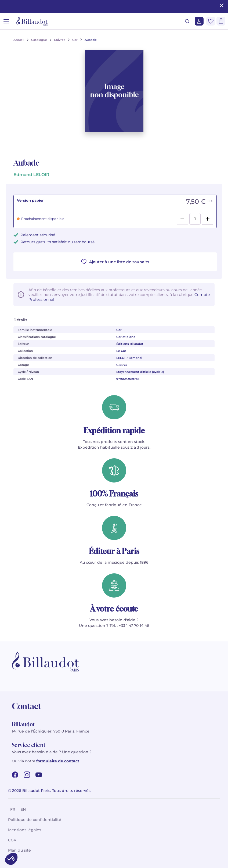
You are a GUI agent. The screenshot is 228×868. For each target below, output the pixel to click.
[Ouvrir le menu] (6, 21)
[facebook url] (15, 775)
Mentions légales (25, 830)
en (23, 809)
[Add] (208, 219)
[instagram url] (27, 775)
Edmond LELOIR (31, 175)
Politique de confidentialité (35, 820)
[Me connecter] (199, 21)
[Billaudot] (32, 21)
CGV (12, 840)
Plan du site (19, 850)
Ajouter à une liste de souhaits (115, 262)
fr (13, 809)
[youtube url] (39, 775)
